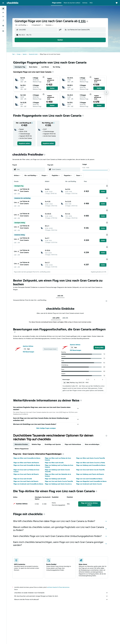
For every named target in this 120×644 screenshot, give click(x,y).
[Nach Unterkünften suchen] (3, 13)
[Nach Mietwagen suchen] (3, 16)
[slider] (112, 170)
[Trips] (3, 26)
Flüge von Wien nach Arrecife (57, 455)
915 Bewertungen (32, 344)
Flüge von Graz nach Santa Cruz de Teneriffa (94, 462)
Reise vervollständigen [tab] (95, 437)
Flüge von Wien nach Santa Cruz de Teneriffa (94, 450)
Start (17, 54)
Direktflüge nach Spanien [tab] (56, 437)
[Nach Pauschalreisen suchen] (3, 20)
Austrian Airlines (31, 338)
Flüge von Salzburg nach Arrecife (58, 471)
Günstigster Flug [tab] (23, 67)
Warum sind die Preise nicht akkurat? (64, 592)
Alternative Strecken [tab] (24, 437)
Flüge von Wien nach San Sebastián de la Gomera (61, 467)
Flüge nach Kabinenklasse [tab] (76, 437)
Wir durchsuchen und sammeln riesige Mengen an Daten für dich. (64, 588)
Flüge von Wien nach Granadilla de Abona (30, 450)
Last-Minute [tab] (48, 67)
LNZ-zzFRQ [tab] (59, 310)
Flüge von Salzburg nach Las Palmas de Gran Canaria (62, 458)
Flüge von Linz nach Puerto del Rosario (29, 474)
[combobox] (25, 25)
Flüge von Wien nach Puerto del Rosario (29, 455)
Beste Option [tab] (36, 67)
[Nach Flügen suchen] (3, 9)
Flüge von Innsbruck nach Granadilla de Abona (31, 476)
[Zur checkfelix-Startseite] (13, 3)
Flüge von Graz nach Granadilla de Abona (30, 457)
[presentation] (90, 21)
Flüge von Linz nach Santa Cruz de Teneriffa (62, 474)
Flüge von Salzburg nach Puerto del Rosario (93, 466)
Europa (22, 54)
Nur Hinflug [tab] (60, 67)
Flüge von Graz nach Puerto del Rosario (29, 466)
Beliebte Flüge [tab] (39, 437)
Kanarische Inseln (36, 54)
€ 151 (85, 21)
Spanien (28, 54)
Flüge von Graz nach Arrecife (26, 471)
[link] (27, 143)
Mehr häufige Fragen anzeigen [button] (49, 420)
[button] (3, 3)
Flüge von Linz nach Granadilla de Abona (92, 471)
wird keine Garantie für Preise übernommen (61, 580)
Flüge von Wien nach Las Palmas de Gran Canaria (61, 451)
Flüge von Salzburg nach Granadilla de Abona (94, 457)
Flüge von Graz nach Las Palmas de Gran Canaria (29, 463)
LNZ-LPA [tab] (63, 288)
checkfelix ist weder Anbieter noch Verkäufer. (64, 585)
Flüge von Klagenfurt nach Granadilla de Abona (94, 474)
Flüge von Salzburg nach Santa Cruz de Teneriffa (60, 463)
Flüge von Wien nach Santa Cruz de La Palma (94, 455)
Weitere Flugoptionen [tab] (25, 441)
